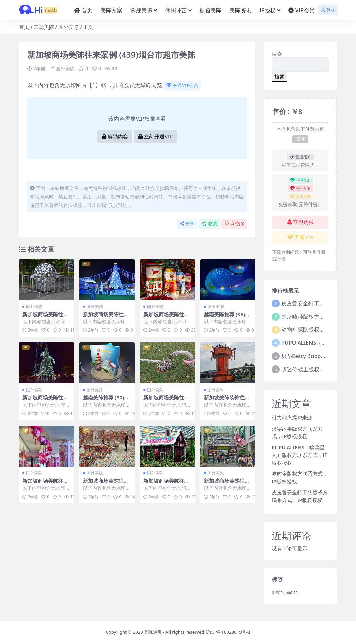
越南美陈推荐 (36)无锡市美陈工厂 (227, 317)
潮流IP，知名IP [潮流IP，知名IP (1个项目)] (285, 593)
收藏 (209, 224)
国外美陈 (69, 27)
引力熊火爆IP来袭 (292, 417)
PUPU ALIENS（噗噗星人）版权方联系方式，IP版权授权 (300, 455)
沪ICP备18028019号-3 (228, 632)
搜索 (277, 54)
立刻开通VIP (155, 137)
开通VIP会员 (182, 85)
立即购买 (300, 222)
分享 (187, 224)
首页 (24, 27)
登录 (328, 10)
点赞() (234, 224)
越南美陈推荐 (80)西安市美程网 (106, 400)
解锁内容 (115, 137)
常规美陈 (44, 27)
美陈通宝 (153, 632)
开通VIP (300, 237)
